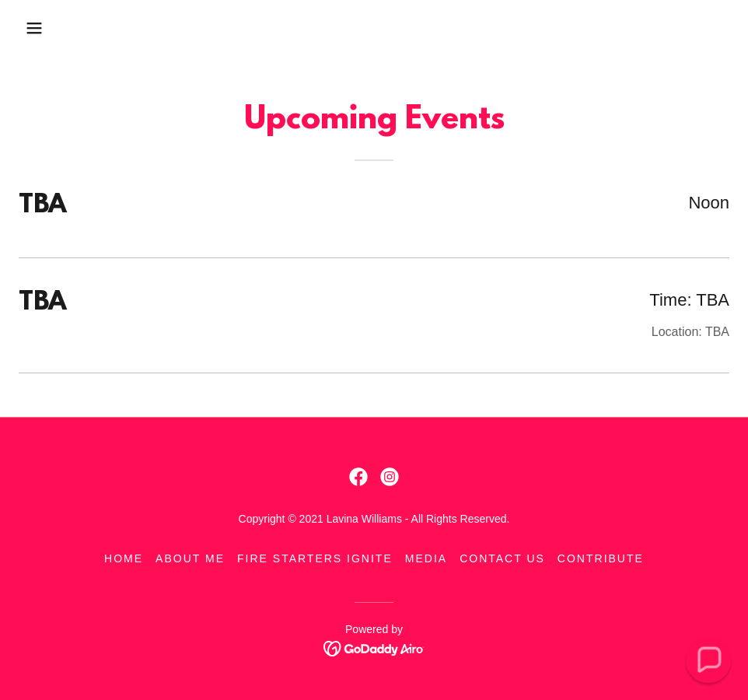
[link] (358, 477)
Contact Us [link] (502, 558)
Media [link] (426, 558)
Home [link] (124, 558)
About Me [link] (190, 558)
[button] (34, 28)
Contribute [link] (601, 558)
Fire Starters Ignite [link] (315, 558)
